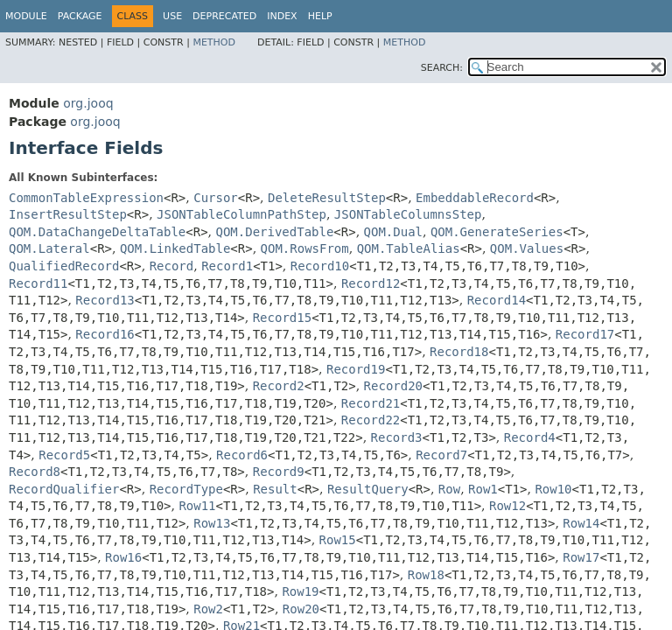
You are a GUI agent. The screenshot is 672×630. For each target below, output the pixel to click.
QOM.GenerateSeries (497, 232)
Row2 (208, 609)
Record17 (585, 334)
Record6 (242, 455)
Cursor (216, 198)
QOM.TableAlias (409, 248)
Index (282, 16)
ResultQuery (368, 489)
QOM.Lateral (49, 248)
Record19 (356, 369)
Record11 (38, 283)
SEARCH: (442, 68)
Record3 (397, 437)
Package (80, 16)
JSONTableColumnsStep (408, 214)
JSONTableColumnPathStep (241, 214)
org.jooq (88, 103)
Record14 (497, 300)
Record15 (282, 318)
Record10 (320, 266)
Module (26, 16)
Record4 (530, 437)
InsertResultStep (68, 214)
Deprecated (224, 16)
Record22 (371, 420)
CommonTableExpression (86, 198)
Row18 (426, 575)
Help (320, 16)
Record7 (441, 455)
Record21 (371, 403)
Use (172, 16)
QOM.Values (527, 248)
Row (449, 489)
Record (172, 266)
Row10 (553, 489)
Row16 (123, 557)
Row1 (483, 489)
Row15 (338, 540)
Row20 (301, 609)
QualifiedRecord (64, 266)
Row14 (581, 523)
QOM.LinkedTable (175, 248)
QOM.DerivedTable (275, 232)
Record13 (105, 300)
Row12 (507, 506)
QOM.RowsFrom (305, 248)
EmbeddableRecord (475, 198)
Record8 (35, 472)
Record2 (279, 386)
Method (214, 42)
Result (275, 489)
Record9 (279, 472)
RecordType (186, 489)
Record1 (227, 266)
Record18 (459, 352)
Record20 (393, 386)
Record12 (371, 283)
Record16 (105, 334)
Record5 (64, 455)
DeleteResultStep (327, 198)
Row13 (212, 523)
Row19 (300, 591)
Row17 (581, 557)
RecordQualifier (64, 489)
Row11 (197, 506)
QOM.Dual (393, 232)
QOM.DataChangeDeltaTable (97, 232)
